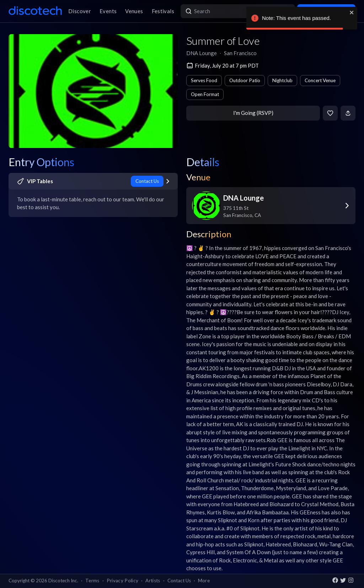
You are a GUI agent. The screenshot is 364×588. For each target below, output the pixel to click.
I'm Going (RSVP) (253, 113)
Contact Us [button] (179, 581)
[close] (352, 12)
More (204, 581)
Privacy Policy (123, 581)
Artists (153, 581)
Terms (92, 581)
